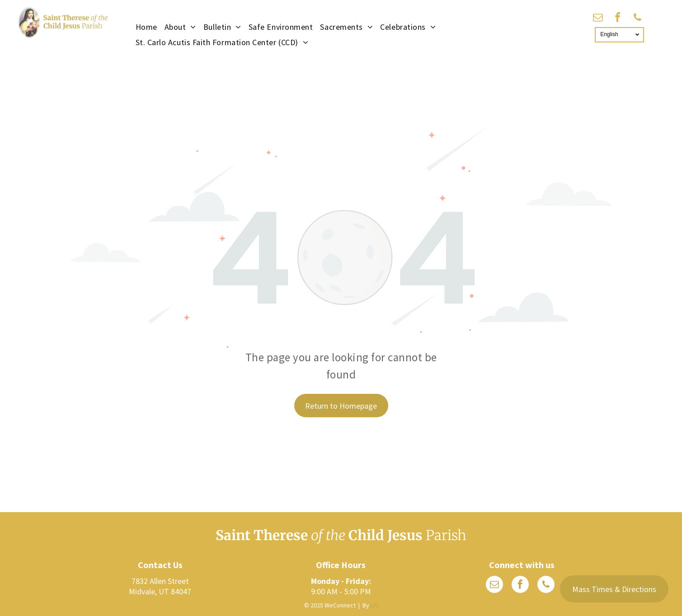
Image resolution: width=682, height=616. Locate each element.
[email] (598, 19)
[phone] (638, 19)
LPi (374, 605)
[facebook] (618, 19)
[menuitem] (146, 27)
